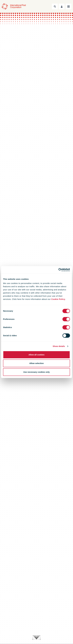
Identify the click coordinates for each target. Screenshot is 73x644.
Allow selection (36, 363)
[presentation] (37, 638)
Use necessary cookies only (37, 372)
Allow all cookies (37, 355)
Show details (59, 346)
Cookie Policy (58, 299)
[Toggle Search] (55, 6)
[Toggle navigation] (69, 6)
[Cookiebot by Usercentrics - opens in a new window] (58, 270)
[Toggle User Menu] (62, 6)
